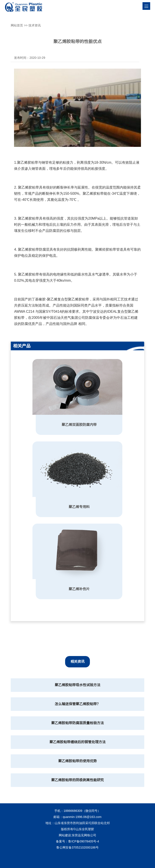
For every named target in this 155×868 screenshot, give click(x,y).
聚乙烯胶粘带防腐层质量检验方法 (77, 723)
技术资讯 (35, 25)
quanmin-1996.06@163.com (82, 817)
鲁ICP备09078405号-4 (84, 841)
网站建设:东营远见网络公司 (78, 835)
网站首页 (17, 25)
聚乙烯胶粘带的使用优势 (77, 761)
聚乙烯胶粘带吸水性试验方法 (77, 685)
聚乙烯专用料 (79, 507)
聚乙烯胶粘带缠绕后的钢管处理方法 (77, 742)
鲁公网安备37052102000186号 (77, 847)
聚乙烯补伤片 (79, 589)
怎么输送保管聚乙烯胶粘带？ (77, 704)
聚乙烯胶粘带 (28, 162)
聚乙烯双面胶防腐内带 (79, 425)
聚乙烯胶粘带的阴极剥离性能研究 (77, 780)
